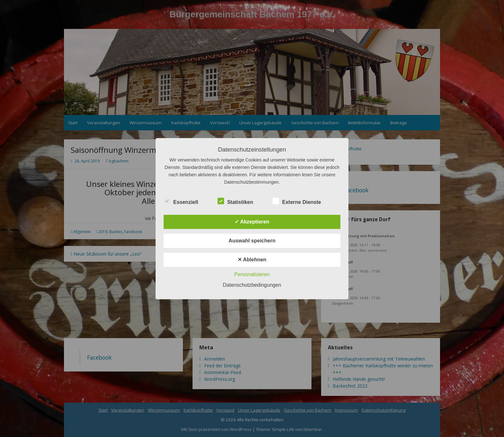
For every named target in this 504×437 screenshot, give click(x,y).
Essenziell (181, 201)
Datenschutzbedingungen (252, 285)
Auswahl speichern (252, 241)
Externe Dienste (297, 201)
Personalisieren (252, 274)
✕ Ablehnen (252, 260)
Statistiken (235, 201)
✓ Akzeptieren (252, 222)
